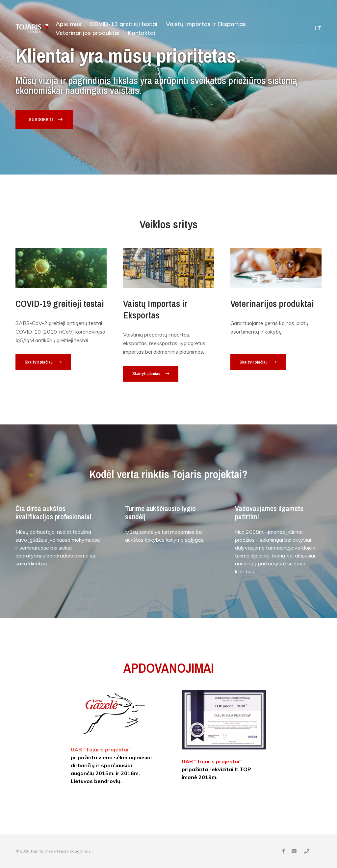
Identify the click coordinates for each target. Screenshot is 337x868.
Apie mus (68, 24)
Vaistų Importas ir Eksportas (206, 24)
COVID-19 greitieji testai (124, 24)
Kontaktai (142, 33)
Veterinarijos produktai (88, 33)
